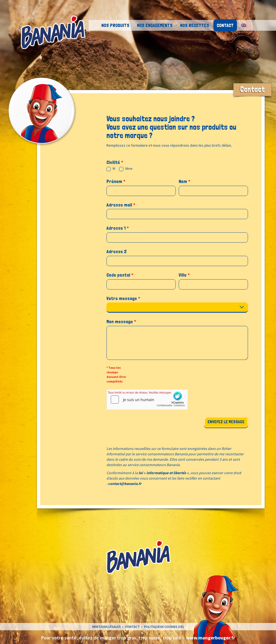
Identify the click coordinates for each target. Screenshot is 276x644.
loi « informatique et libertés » (164, 473)
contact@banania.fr (125, 484)
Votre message (123, 298)
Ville (184, 275)
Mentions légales (106, 627)
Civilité (115, 162)
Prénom (116, 181)
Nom (184, 181)
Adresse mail (121, 205)
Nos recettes (195, 25)
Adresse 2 (117, 251)
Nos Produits (115, 25)
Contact (225, 25)
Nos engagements (155, 25)
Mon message (121, 321)
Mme (126, 169)
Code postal (120, 275)
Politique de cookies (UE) (164, 627)
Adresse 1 (118, 228)
